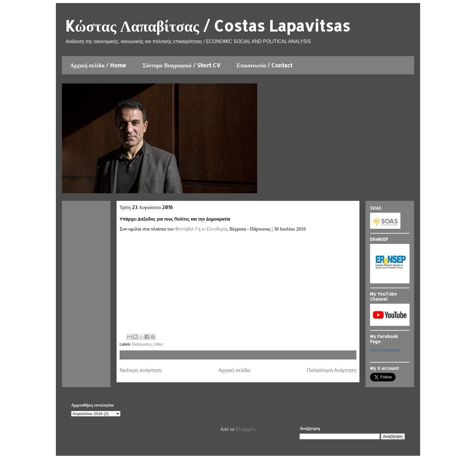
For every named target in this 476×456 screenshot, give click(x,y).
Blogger (245, 429)
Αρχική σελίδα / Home (98, 65)
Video (158, 344)
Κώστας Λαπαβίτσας (385, 350)
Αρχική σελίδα (235, 370)
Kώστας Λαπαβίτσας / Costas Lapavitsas (207, 25)
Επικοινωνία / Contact (265, 65)
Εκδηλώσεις (142, 344)
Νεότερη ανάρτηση (141, 370)
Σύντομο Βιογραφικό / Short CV (182, 65)
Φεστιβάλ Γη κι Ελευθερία (201, 229)
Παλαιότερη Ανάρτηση (332, 370)
